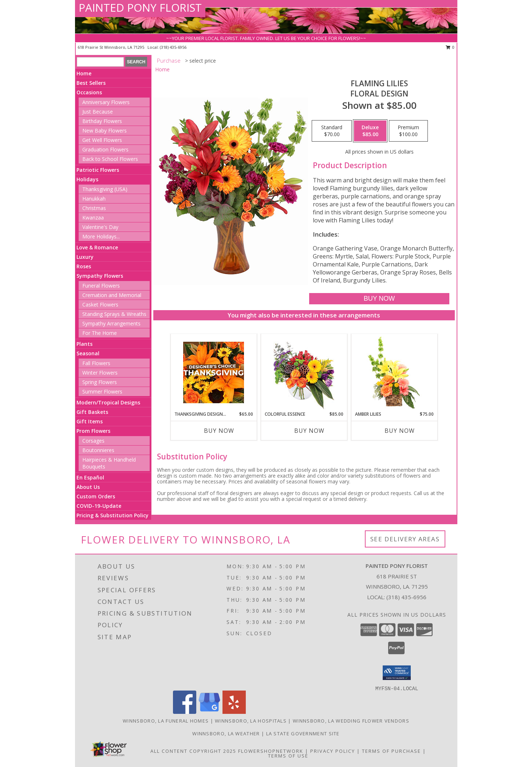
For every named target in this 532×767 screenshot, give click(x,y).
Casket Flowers (100, 305)
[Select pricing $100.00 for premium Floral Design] (408, 131)
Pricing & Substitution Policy (113, 515)
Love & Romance (97, 247)
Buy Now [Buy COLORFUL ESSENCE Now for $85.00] (309, 431)
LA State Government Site (303, 734)
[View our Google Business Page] (209, 712)
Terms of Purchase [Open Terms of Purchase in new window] (391, 751)
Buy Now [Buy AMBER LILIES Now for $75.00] (400, 431)
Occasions (89, 92)
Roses (84, 266)
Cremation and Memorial (112, 295)
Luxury (85, 257)
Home (84, 73)
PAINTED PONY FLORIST (140, 7)
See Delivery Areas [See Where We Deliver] (405, 539)
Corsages (93, 441)
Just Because (98, 112)
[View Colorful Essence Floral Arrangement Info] (304, 373)
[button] (397, 673)
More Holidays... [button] (101, 236)
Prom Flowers (93, 431)
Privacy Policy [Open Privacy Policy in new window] (333, 751)
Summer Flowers (102, 392)
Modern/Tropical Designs (108, 402)
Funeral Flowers (101, 286)
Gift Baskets (92, 412)
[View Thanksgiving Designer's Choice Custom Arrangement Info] (214, 372)
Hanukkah (94, 199)
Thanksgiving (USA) (105, 189)
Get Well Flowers (102, 140)
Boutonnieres (98, 450)
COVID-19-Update (99, 506)
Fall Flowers (96, 363)
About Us (88, 487)
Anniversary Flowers (106, 102)
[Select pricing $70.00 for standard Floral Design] (332, 131)
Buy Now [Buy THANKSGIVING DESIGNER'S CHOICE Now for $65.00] (219, 431)
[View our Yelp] (234, 712)
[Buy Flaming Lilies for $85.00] (379, 299)
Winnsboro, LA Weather (226, 734)
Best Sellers (91, 83)
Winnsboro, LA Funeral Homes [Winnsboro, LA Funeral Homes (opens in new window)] (166, 721)
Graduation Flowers (105, 149)
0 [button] (450, 47)
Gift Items (90, 421)
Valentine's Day (100, 227)
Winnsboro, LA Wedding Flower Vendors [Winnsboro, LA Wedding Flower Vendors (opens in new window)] (351, 721)
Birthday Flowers (102, 121)
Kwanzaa (93, 218)
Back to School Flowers (110, 159)
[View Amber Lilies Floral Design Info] (394, 372)
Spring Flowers (100, 382)
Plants (84, 344)
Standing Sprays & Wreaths (114, 314)
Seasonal (88, 353)
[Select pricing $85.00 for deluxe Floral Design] (370, 131)
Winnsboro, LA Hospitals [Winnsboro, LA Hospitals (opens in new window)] (251, 721)
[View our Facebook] (185, 712)
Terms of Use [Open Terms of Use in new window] (288, 756)
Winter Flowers (100, 373)
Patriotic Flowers (98, 170)
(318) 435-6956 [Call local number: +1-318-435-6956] (173, 47)
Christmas (94, 208)
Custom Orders (96, 496)
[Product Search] (100, 62)
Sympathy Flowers (100, 276)
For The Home (100, 333)
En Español (90, 477)
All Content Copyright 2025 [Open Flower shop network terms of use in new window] (193, 751)
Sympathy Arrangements (111, 323)
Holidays (87, 179)
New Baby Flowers (105, 131)
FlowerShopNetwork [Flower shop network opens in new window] (271, 751)
